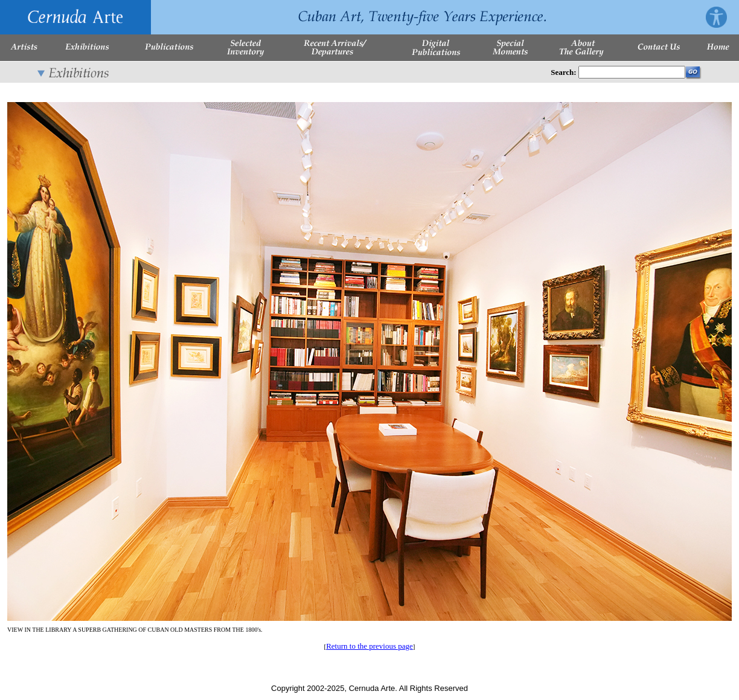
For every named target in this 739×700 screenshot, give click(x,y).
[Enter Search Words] (632, 72)
